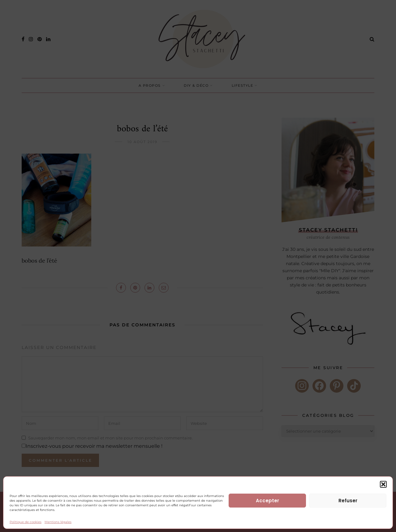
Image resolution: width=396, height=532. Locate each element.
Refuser (348, 501)
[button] (383, 484)
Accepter (267, 501)
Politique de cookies (26, 522)
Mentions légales (58, 522)
